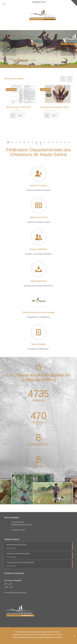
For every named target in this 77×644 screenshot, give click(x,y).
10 (49, 142)
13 (61, 142)
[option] (22, 102)
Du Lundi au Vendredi (13, 580)
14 (65, 142)
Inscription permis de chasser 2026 (20, 562)
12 (57, 142)
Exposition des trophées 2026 (54, 107)
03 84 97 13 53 (40, 2)
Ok (11, 642)
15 (69, 142)
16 (37, 144)
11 (53, 142)
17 (41, 144)
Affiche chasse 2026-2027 (18, 107)
